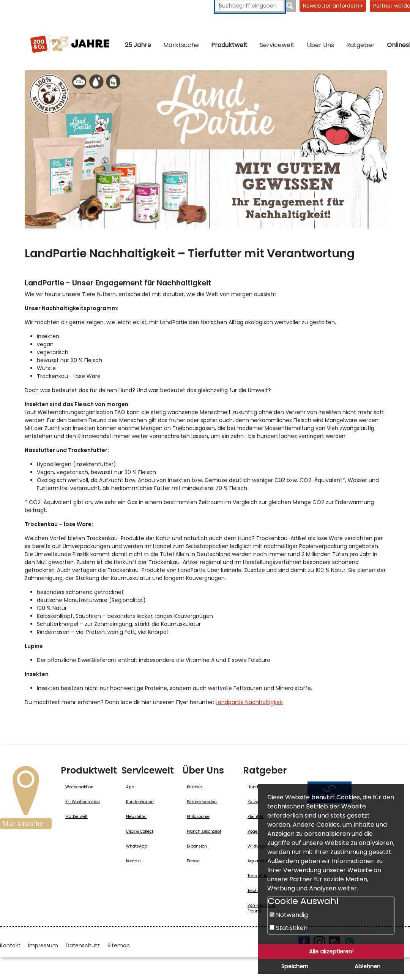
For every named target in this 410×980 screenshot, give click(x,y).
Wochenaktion (79, 787)
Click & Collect (140, 831)
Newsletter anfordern (333, 6)
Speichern (295, 966)
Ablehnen (367, 966)
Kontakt (133, 861)
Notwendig (289, 915)
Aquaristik (258, 861)
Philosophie (198, 817)
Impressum (43, 945)
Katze (253, 802)
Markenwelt (76, 817)
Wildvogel (257, 846)
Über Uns (320, 45)
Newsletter (136, 817)
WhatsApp (136, 846)
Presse (193, 861)
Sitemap (119, 945)
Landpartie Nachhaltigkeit (249, 702)
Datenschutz (83, 945)
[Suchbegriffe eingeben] (250, 6)
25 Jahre (138, 45)
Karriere (194, 787)
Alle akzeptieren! (331, 952)
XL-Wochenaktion (83, 802)
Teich (253, 891)
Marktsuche (181, 45)
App (130, 787)
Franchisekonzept (204, 831)
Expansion (197, 846)
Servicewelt (277, 45)
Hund (253, 787)
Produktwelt (229, 45)
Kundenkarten (140, 802)
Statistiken (289, 928)
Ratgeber (360, 45)
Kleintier (255, 817)
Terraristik (257, 876)
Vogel (253, 831)
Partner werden (202, 802)
